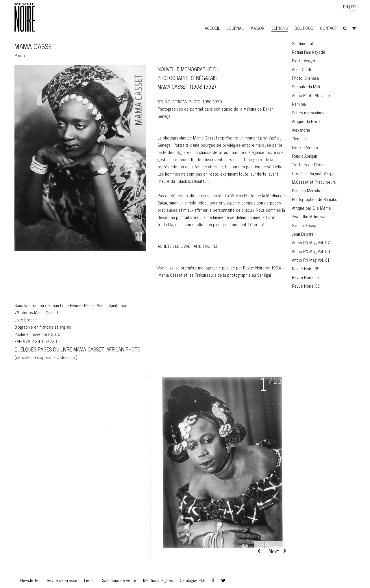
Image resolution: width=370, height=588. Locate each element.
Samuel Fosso (304, 225)
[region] (150, 471)
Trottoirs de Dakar (308, 164)
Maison (257, 28)
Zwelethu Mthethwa (309, 216)
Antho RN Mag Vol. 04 (311, 251)
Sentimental (302, 43)
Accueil (212, 28)
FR (353, 6)
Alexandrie (301, 130)
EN (346, 6)
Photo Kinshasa (305, 78)
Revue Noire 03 (306, 286)
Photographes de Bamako (315, 199)
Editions (280, 28)
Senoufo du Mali (306, 86)
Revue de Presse (62, 580)
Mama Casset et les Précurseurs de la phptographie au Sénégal (215, 275)
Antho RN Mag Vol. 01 (311, 260)
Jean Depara (303, 234)
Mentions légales (158, 580)
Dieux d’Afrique (305, 147)
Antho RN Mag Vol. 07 (311, 242)
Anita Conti (301, 69)
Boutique (304, 28)
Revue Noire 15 (305, 277)
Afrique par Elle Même (311, 208)
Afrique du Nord (306, 121)
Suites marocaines (308, 112)
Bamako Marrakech (309, 190)
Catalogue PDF (193, 580)
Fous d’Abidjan (305, 156)
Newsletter (30, 580)
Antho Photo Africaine (311, 95)
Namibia (299, 104)
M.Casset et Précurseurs (314, 182)
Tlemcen (299, 138)
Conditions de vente (118, 580)
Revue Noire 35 (306, 268)
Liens (89, 580)
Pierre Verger (304, 61)
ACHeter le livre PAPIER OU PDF (188, 246)
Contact (328, 28)
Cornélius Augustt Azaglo (314, 173)
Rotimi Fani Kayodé (309, 52)
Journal (235, 28)
